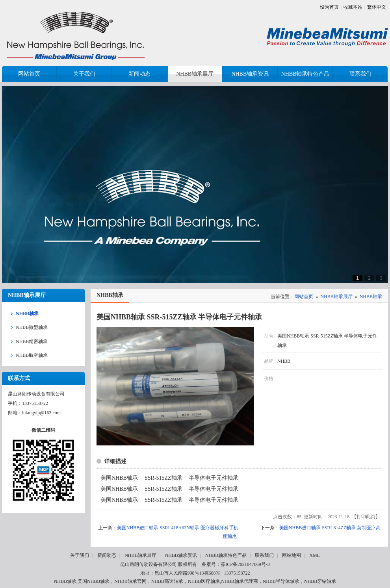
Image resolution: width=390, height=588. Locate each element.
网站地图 (292, 555)
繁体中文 (377, 7)
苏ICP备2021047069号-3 (245, 564)
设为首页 (329, 7)
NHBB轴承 (371, 297)
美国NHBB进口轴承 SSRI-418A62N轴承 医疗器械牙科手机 (178, 528)
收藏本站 (353, 7)
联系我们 (264, 555)
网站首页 (304, 297)
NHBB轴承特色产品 (226, 555)
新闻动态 (107, 555)
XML (315, 555)
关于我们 (80, 555)
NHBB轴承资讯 (181, 555)
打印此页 (366, 517)
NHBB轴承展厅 (336, 297)
